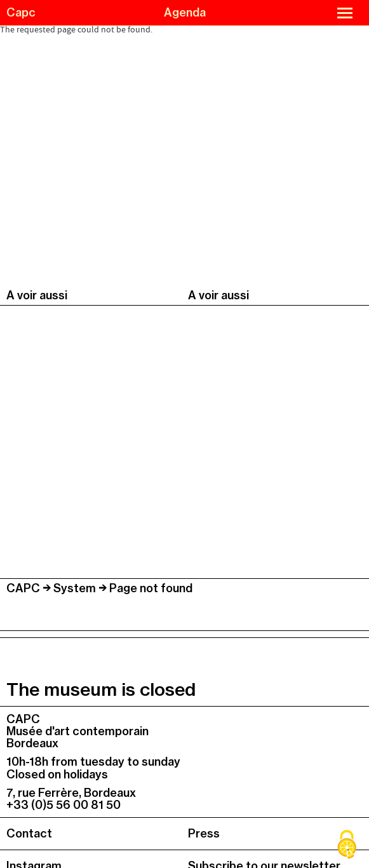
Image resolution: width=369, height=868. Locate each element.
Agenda (185, 12)
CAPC (23, 588)
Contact (29, 833)
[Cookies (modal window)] (347, 846)
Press (204, 833)
